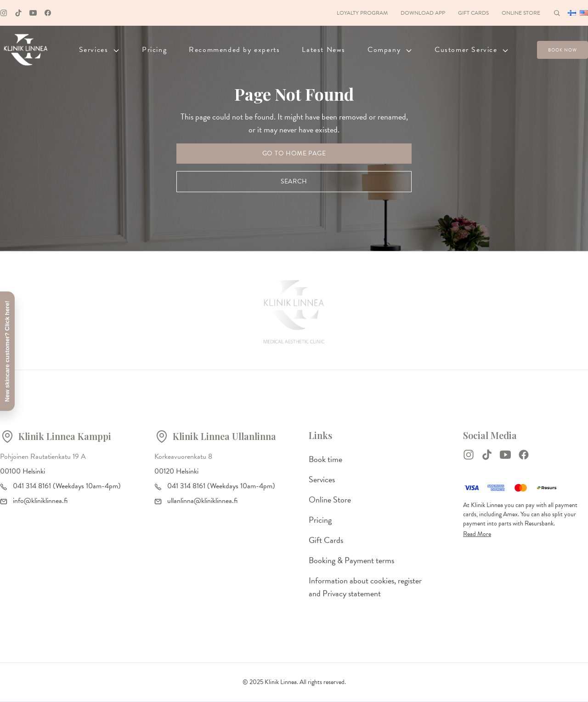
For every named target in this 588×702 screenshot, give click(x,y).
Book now (563, 50)
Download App (423, 13)
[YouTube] (505, 455)
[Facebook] (48, 13)
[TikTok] (487, 455)
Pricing (154, 50)
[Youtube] (33, 13)
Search (294, 181)
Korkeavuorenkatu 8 (183, 457)
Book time (325, 459)
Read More (477, 534)
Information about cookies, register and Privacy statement (365, 587)
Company (390, 50)
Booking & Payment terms (351, 560)
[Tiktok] (18, 13)
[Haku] (557, 13)
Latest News (324, 50)
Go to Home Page (294, 153)
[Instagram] (4, 13)
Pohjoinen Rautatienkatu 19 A (43, 457)
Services (99, 50)
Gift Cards (473, 13)
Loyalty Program (362, 13)
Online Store (521, 13)
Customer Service (472, 50)
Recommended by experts (234, 50)
